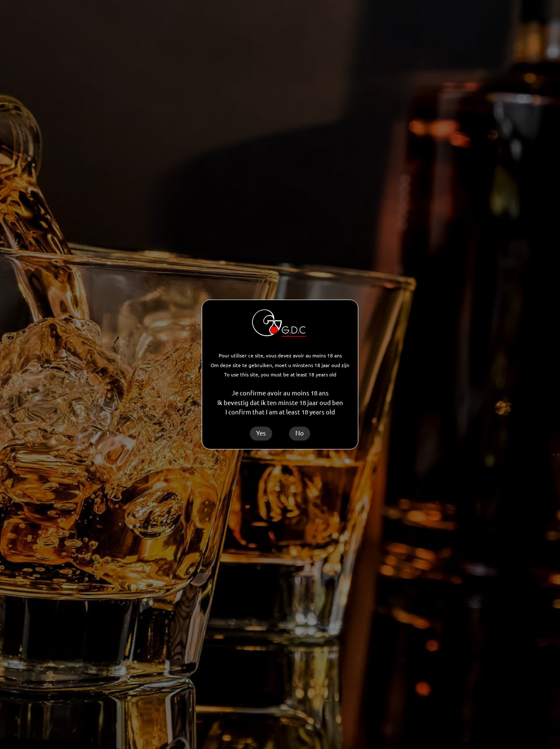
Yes (261, 433)
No (300, 433)
